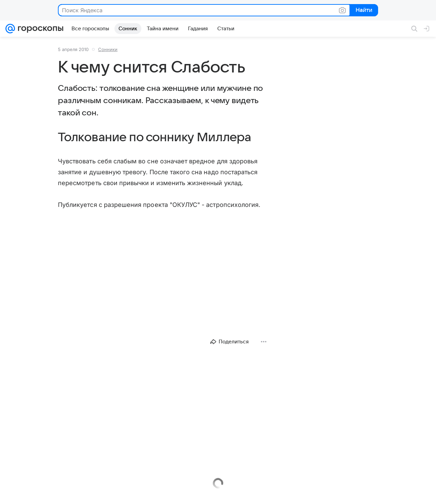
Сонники (108, 49)
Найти (363, 11)
